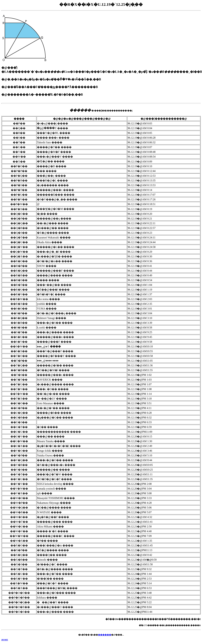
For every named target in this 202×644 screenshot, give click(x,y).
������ (105, 635)
